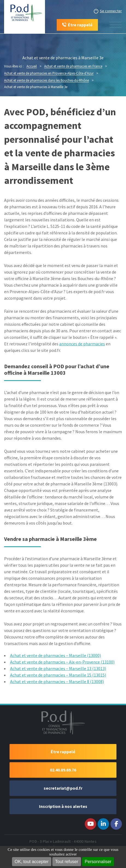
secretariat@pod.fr (63, 788)
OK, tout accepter (32, 862)
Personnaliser (98, 862)
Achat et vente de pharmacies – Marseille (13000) (55, 655)
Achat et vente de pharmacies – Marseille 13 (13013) (58, 668)
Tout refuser (67, 862)
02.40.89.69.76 (63, 770)
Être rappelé (63, 752)
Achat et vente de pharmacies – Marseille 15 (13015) (58, 675)
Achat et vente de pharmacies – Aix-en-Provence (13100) (62, 662)
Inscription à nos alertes (63, 806)
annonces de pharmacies (82, 344)
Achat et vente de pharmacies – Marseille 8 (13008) (57, 681)
